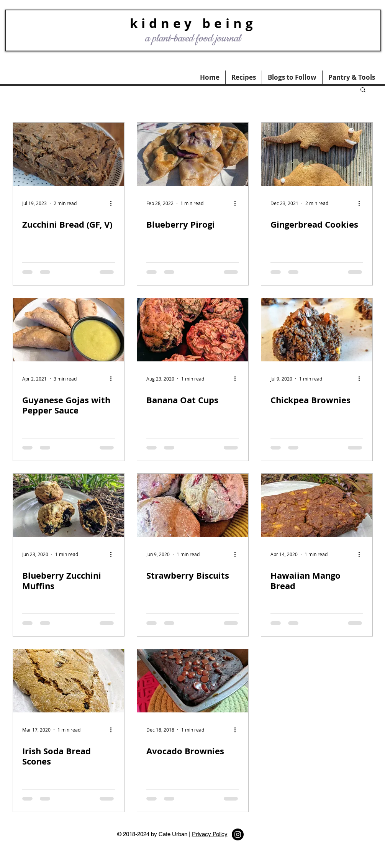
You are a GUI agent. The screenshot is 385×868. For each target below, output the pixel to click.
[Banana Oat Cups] (193, 330)
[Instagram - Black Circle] (238, 834)
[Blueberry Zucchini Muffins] (69, 505)
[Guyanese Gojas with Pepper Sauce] (69, 330)
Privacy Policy (210, 834)
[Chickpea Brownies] (317, 330)
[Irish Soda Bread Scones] (69, 681)
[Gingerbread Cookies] (317, 154)
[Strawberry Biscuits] (193, 505)
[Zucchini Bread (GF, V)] (69, 154)
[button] (352, 77)
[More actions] (114, 203)
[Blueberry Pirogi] (193, 154)
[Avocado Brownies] (193, 681)
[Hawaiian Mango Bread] (317, 505)
